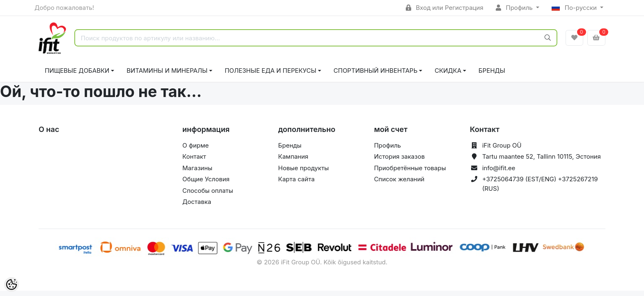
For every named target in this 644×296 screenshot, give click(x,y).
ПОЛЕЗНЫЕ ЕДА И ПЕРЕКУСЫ (270, 71)
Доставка (197, 202)
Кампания (293, 156)
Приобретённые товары (410, 168)
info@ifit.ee (499, 168)
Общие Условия (206, 179)
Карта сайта (296, 179)
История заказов (399, 156)
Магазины (197, 168)
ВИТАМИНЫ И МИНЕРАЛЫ (167, 71)
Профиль (515, 8)
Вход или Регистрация (445, 8)
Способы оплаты (208, 191)
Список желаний (399, 179)
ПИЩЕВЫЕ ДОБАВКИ (77, 71)
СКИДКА (448, 71)
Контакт (194, 156)
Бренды (492, 71)
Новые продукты (303, 168)
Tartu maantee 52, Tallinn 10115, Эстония (542, 156)
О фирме (195, 145)
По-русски (575, 8)
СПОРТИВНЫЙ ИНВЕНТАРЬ (375, 71)
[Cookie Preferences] (11, 284)
